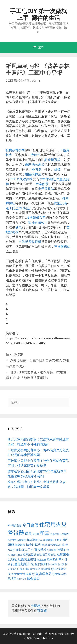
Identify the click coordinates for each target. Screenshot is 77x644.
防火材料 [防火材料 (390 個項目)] (52, 564)
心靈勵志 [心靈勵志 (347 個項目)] (64, 534)
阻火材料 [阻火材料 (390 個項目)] (25, 569)
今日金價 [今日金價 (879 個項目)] (30, 525)
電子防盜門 (14, 208)
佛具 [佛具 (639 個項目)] (28, 533)
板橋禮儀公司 (36, 218)
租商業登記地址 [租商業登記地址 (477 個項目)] (32, 554)
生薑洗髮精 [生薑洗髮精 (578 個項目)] (39, 550)
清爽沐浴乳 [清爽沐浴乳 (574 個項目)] (34, 545)
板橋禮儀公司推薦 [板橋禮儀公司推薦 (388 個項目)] (53, 540)
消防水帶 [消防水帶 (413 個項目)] (20, 545)
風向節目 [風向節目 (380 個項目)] (21, 579)
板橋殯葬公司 (15, 150)
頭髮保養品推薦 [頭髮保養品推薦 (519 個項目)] (21, 574)
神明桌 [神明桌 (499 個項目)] (62, 550)
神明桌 (36, 169)
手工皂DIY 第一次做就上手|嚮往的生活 (38, 14)
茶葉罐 (42, 610)
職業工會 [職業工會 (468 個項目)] (52, 559)
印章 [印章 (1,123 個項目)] (45, 533)
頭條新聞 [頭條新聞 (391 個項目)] (46, 569)
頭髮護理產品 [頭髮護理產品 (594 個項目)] (42, 574)
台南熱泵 (42, 184)
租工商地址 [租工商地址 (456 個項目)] (49, 554)
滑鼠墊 (36, 155)
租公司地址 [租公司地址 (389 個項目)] (16, 555)
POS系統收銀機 (21, 179)
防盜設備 (60, 203)
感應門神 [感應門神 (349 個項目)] (12, 540)
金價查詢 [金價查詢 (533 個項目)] (41, 564)
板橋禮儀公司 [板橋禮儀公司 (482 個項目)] (35, 540)
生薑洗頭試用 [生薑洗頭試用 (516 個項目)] (22, 550)
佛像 (57, 169)
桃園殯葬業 (33, 174)
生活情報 (16, 355)
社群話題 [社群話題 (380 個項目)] (52, 550)
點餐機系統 (52, 160)
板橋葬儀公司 (38, 222)
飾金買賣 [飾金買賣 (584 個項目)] (33, 578)
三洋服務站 (62, 247)
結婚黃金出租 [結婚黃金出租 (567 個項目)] (27, 559)
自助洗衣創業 (35, 164)
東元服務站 (46, 189)
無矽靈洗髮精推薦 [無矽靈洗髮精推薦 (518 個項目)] (53, 545)
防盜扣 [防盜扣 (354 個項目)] (16, 569)
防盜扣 (28, 208)
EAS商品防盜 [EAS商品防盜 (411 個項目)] (15, 526)
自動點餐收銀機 (30, 242)
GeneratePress (43, 638)
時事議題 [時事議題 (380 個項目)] (21, 540)
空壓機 (36, 606)
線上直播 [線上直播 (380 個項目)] (42, 559)
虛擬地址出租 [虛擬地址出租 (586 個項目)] (24, 564)
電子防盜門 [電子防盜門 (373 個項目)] (35, 569)
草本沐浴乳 (47, 179)
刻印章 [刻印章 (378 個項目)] (36, 534)
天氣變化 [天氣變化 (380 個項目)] (55, 534)
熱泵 (19, 227)
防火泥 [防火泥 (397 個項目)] (61, 564)
